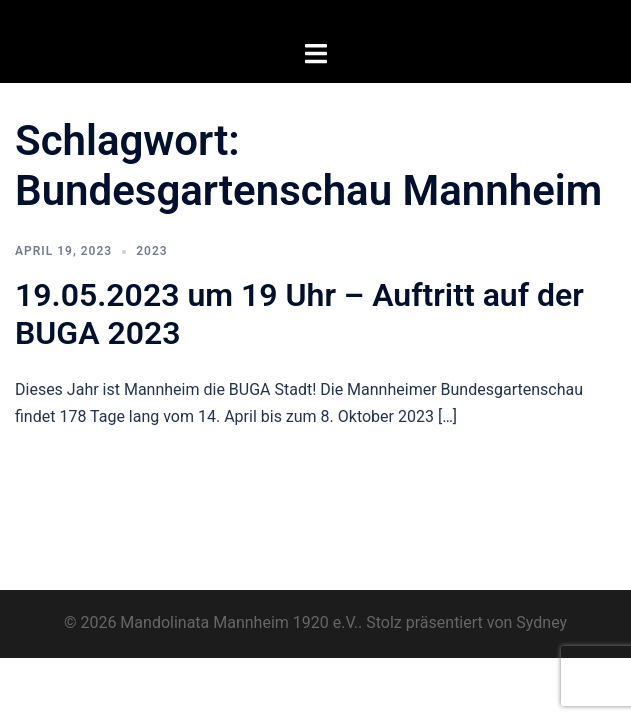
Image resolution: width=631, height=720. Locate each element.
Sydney (541, 622)
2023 (151, 251)
